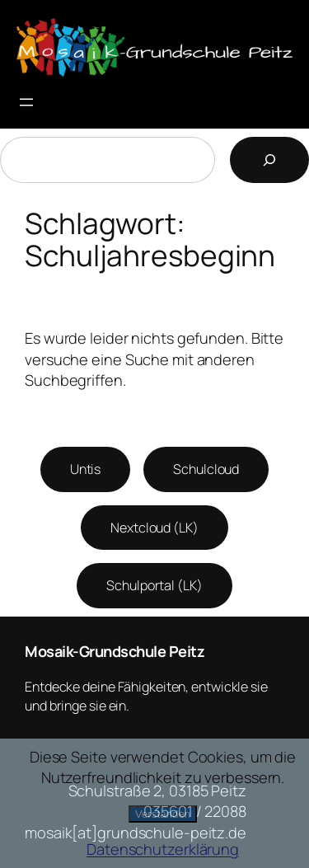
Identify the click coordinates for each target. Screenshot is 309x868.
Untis (86, 469)
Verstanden (163, 814)
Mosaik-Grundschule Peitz (115, 651)
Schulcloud (206, 469)
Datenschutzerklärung (163, 849)
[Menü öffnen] (26, 102)
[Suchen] (269, 160)
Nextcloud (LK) (154, 528)
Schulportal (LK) (154, 585)
